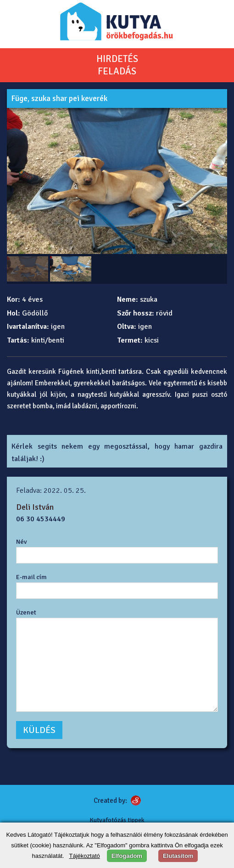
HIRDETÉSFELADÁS (117, 65)
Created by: (110, 800)
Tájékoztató (85, 856)
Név (22, 541)
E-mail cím (31, 577)
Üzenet (26, 612)
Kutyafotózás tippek (117, 820)
